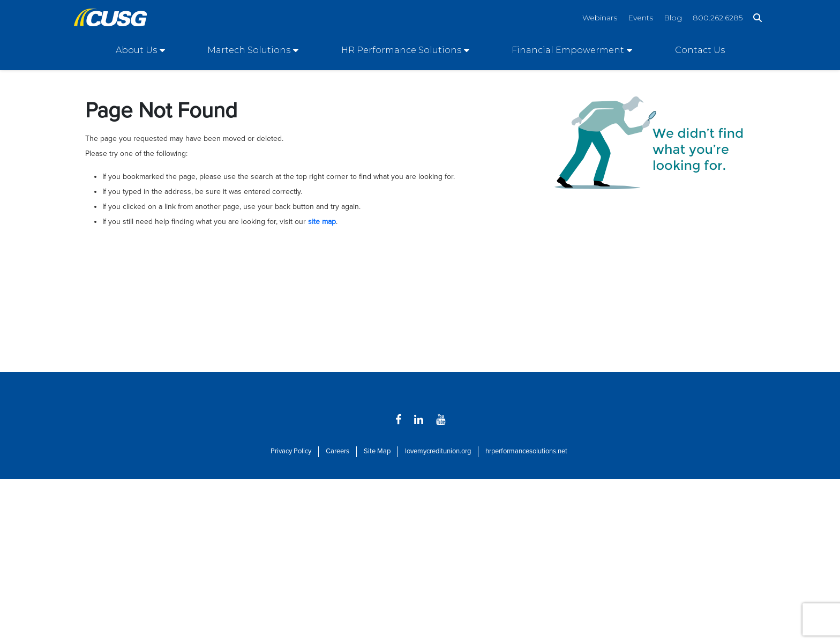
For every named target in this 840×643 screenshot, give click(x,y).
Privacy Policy (291, 451)
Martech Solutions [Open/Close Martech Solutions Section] (249, 50)
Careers (337, 451)
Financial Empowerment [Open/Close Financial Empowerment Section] (568, 50)
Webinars (600, 18)
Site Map (377, 451)
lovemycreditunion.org (438, 451)
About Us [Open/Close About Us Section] (136, 50)
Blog (673, 18)
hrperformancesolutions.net (526, 451)
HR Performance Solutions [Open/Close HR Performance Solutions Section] (401, 50)
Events (640, 18)
